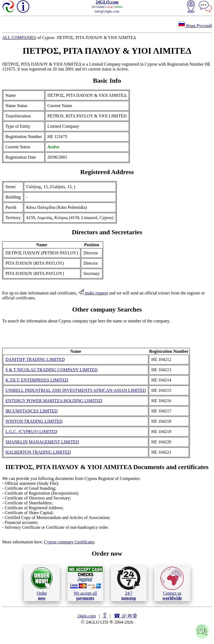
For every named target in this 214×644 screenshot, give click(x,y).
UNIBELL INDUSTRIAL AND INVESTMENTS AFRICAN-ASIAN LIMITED (76, 390)
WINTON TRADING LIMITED (34, 421)
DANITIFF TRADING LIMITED (35, 359)
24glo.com (87, 616)
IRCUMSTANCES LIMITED (32, 411)
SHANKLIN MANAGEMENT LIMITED (42, 442)
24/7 (129, 583)
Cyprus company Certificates (69, 542)
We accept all (85, 583)
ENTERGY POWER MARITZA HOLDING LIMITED (54, 401)
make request (93, 293)
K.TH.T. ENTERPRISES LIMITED (37, 380)
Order (42, 583)
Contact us (172, 584)
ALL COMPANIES (19, 38)
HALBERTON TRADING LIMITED (38, 452)
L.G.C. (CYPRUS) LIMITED (31, 432)
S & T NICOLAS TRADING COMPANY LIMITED (51, 370)
